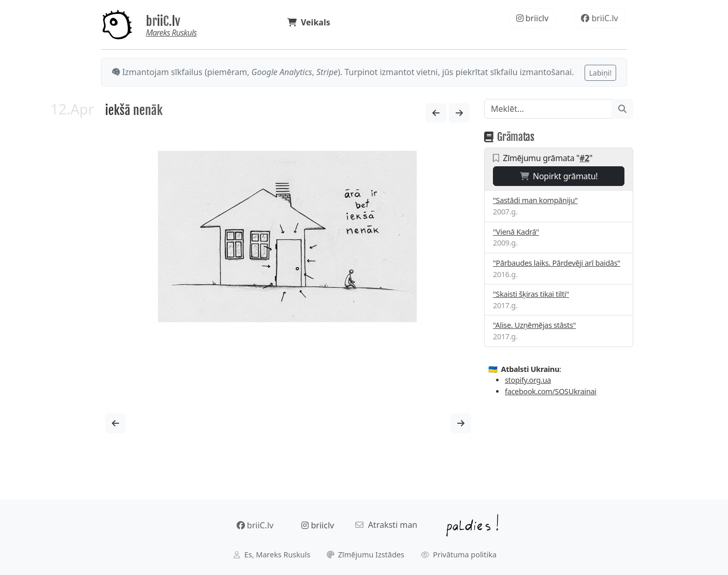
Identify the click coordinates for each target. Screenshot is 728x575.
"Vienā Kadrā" (516, 232)
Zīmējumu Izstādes (366, 555)
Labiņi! (600, 73)
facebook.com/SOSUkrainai (551, 391)
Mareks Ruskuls (171, 33)
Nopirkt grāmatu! (559, 176)
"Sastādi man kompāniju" (535, 200)
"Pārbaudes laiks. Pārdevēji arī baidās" (557, 263)
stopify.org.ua (528, 380)
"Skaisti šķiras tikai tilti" (531, 294)
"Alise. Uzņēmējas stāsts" (534, 325)
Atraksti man (386, 525)
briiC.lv (163, 21)
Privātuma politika (459, 555)
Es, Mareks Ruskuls (272, 555)
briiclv (533, 18)
